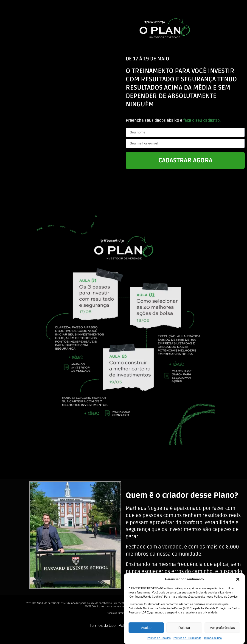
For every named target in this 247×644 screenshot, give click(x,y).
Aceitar (146, 628)
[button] (238, 579)
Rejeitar (184, 628)
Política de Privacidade (187, 638)
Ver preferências (222, 628)
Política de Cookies (159, 638)
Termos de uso (213, 638)
